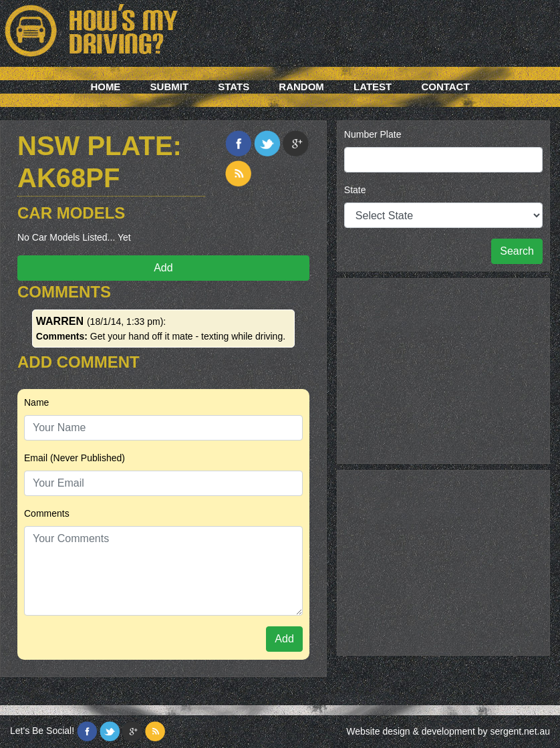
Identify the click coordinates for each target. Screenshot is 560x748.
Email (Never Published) (75, 458)
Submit (170, 87)
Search (517, 251)
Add (163, 268)
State (355, 190)
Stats (234, 87)
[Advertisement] (443, 369)
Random (301, 87)
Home (105, 87)
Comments (47, 513)
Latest (373, 87)
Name (36, 402)
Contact (445, 87)
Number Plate (373, 134)
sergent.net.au (520, 731)
